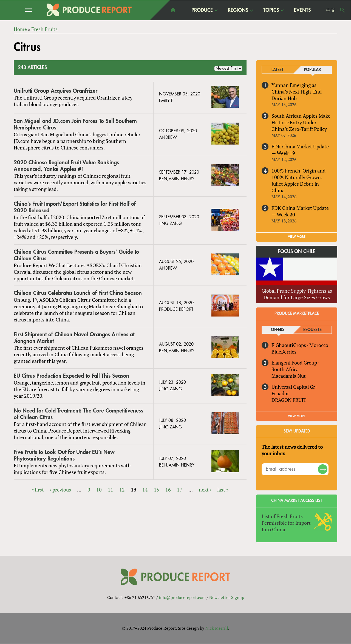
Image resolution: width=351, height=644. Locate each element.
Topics (271, 10)
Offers (278, 330)
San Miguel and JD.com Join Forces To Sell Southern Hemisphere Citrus (75, 124)
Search (342, 10)
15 (157, 490)
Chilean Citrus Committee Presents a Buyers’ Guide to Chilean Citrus (76, 255)
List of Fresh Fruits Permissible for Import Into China (286, 523)
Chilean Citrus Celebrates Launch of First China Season (78, 293)
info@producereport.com (182, 598)
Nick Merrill (217, 628)
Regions (238, 10)
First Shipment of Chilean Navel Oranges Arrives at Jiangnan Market (74, 338)
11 (111, 490)
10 (99, 490)
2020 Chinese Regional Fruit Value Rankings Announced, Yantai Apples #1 (66, 166)
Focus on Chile (297, 252)
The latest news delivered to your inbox (292, 450)
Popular (312, 70)
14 (145, 490)
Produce (202, 10)
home (173, 10)
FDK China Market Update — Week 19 (300, 150)
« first (38, 490)
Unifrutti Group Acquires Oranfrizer (56, 91)
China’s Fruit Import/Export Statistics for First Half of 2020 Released (75, 207)
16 (168, 490)
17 (180, 490)
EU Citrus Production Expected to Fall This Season (71, 376)
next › (205, 490)
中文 (331, 10)
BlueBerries (284, 352)
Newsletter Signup (227, 598)
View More (297, 416)
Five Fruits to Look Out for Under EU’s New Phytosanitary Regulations (64, 455)
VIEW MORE (297, 237)
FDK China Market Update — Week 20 (300, 211)
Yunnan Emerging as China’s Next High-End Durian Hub (297, 92)
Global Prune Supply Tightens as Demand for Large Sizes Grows (297, 294)
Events (302, 10)
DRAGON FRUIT (289, 400)
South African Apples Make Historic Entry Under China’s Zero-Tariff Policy (301, 122)
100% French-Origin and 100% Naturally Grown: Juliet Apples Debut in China (298, 180)
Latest (278, 70)
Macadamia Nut (289, 376)
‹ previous (60, 490)
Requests (312, 330)
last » (223, 490)
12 (122, 490)
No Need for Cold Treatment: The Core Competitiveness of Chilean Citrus (78, 414)
